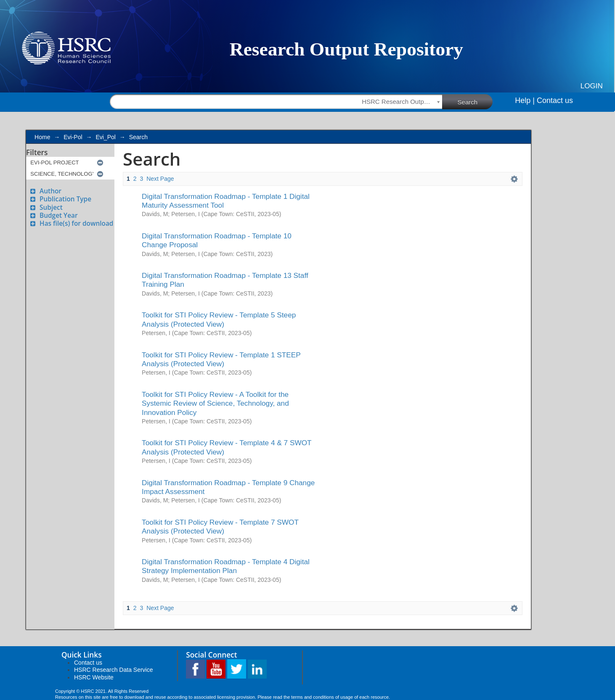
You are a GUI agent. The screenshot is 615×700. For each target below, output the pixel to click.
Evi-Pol (73, 137)
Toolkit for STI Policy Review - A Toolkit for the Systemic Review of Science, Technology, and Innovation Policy (215, 403)
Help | (525, 100)
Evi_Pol (105, 137)
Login (592, 86)
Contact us (555, 100)
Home (42, 137)
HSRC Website (94, 677)
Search (475, 101)
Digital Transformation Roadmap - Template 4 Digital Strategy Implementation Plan (226, 566)
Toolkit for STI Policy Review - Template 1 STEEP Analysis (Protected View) (221, 359)
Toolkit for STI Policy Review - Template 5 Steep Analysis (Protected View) (219, 319)
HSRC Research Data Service (114, 670)
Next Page (160, 179)
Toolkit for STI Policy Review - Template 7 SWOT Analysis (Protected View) (220, 527)
